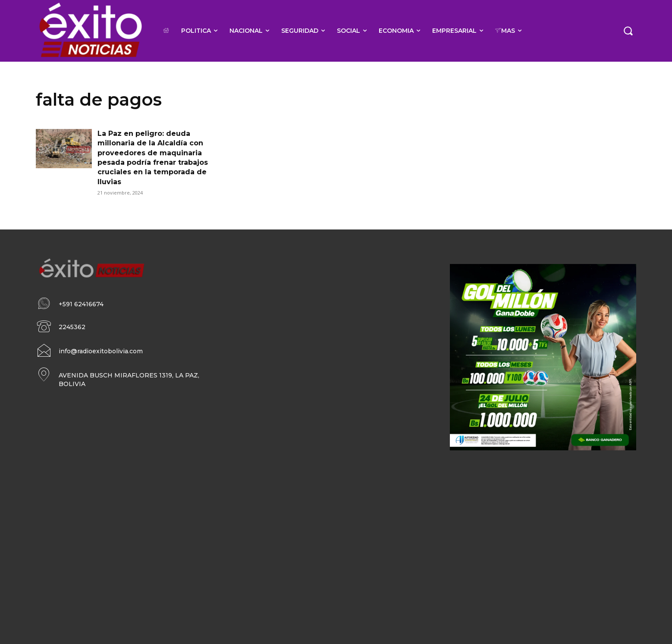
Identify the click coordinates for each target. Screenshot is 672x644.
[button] (628, 31)
